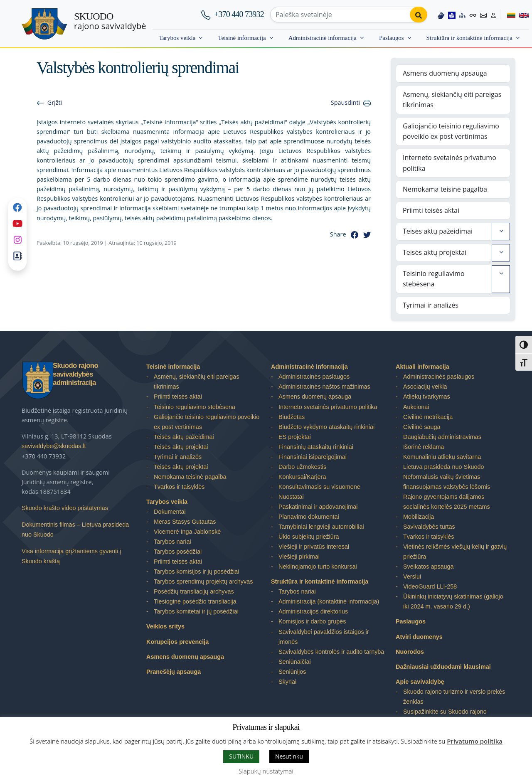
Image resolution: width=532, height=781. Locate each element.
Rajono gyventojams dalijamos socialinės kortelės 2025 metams (447, 502)
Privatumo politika (475, 741)
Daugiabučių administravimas (442, 437)
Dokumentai (170, 512)
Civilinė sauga (422, 427)
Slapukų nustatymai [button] (266, 771)
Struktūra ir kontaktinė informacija (469, 38)
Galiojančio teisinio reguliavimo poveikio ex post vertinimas (451, 131)
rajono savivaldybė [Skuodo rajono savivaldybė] (110, 21)
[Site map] (462, 14)
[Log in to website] (493, 14)
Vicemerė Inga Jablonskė (187, 532)
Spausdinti (345, 102)
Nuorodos (410, 652)
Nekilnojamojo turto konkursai (318, 567)
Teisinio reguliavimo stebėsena (434, 279)
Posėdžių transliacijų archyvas (194, 591)
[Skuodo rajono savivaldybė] (44, 24)
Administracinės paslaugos (314, 377)
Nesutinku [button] (289, 756)
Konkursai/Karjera (302, 477)
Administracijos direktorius (313, 611)
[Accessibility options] (473, 15)
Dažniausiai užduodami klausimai (443, 667)
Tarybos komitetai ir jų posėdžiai (196, 611)
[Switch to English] (522, 14)
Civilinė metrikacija (428, 417)
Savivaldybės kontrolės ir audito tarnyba (331, 652)
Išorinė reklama (424, 447)
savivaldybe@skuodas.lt (54, 446)
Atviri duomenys (419, 637)
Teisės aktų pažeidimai (438, 231)
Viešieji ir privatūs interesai (314, 547)
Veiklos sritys (165, 626)
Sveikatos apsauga (429, 567)
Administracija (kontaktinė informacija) (329, 601)
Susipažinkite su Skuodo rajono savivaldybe (445, 717)
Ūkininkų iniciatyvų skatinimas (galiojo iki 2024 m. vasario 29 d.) (453, 601)
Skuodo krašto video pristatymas (65, 508)
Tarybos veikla (177, 38)
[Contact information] (483, 14)
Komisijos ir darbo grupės (312, 621)
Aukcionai (416, 407)
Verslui (412, 577)
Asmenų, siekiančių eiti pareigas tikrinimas (452, 100)
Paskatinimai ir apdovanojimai (318, 507)
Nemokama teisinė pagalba (445, 189)
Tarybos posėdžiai (178, 552)
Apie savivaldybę (420, 682)
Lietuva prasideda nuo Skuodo (443, 467)
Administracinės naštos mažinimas (324, 387)
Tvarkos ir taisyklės (179, 487)
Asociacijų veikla (425, 387)
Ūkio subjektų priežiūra (309, 537)
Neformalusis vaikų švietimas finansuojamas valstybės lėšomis (447, 482)
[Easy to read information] (452, 14)
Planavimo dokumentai (309, 517)
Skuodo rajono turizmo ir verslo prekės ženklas (454, 697)
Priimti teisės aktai (431, 210)
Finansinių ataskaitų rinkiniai (316, 447)
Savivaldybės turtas (429, 527)
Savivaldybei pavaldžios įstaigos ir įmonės (324, 637)
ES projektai (295, 437)
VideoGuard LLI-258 (430, 586)
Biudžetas (292, 417)
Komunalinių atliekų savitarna (442, 457)
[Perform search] (419, 15)
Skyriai (287, 682)
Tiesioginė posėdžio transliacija (195, 601)
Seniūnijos (292, 672)
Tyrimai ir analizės (431, 305)
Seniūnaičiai (295, 662)
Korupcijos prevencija (177, 642)
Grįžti (55, 102)
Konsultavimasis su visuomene (319, 487)
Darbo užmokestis (302, 467)
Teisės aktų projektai (435, 252)
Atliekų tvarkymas (427, 397)
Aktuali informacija (422, 367)
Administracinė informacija (323, 38)
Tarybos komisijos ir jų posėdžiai (197, 572)
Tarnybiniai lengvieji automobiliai (321, 527)
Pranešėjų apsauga (174, 672)
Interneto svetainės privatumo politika (449, 163)
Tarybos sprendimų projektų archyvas (203, 581)
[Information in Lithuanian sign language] (441, 14)
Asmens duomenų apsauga (445, 73)
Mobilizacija (419, 517)
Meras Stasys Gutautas (185, 522)
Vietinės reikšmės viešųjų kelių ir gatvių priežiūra (455, 552)
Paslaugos (392, 38)
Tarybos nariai (172, 542)
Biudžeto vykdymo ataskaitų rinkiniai (326, 427)
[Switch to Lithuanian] (508, 14)
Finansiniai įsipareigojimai (313, 457)
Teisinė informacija (242, 38)
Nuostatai (291, 497)
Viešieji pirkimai (299, 557)
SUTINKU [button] (241, 756)
